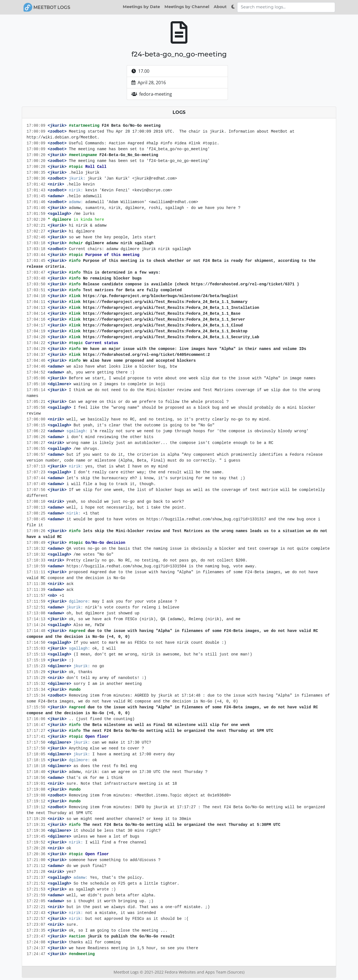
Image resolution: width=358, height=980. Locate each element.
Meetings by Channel (187, 7)
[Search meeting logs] (286, 7)
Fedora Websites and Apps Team (196, 972)
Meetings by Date (141, 7)
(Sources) (236, 972)
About (220, 7)
